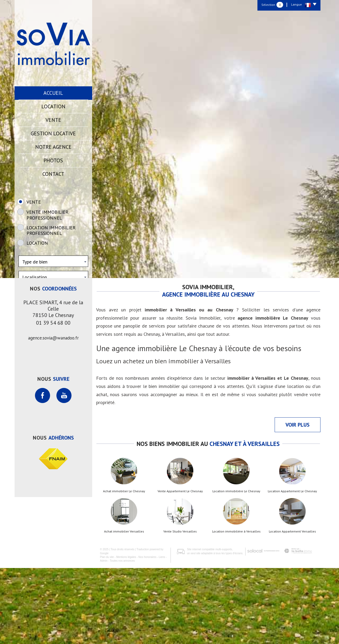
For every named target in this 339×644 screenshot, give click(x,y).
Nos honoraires (148, 633)
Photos (53, 160)
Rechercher (53, 323)
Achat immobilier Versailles (124, 607)
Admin (104, 637)
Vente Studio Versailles (180, 607)
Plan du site (107, 633)
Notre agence (53, 147)
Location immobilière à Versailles (236, 607)
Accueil (53, 93)
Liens (162, 633)
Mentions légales (126, 633)
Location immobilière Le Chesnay (236, 567)
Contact (53, 174)
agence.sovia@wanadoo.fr (53, 414)
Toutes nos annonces (122, 637)
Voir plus (298, 501)
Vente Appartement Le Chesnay (180, 567)
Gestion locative (53, 133)
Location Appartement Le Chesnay (292, 567)
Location (53, 106)
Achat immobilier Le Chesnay (124, 567)
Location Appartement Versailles (292, 607)
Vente (53, 120)
